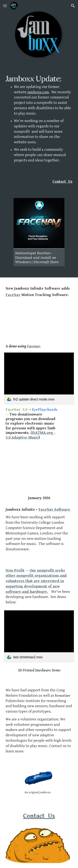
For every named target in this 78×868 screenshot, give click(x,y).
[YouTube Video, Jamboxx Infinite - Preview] (39, 462)
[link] (39, 378)
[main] (39, 122)
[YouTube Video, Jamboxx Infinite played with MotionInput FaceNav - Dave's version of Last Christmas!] (39, 321)
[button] (5, 6)
